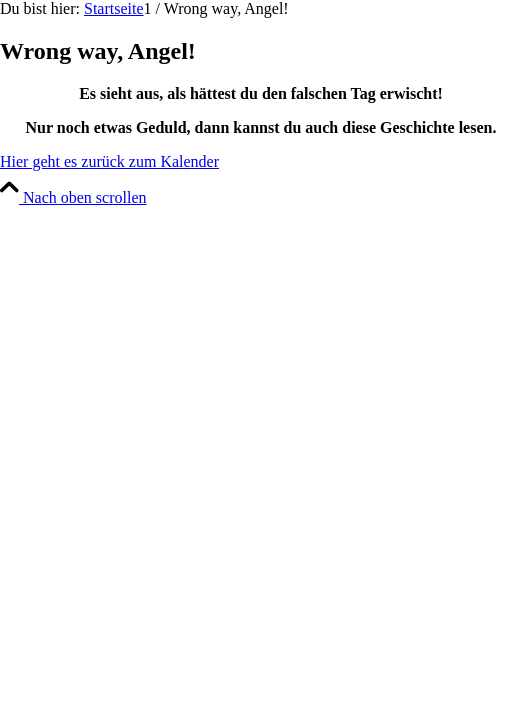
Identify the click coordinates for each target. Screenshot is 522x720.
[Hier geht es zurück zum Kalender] (109, 161)
